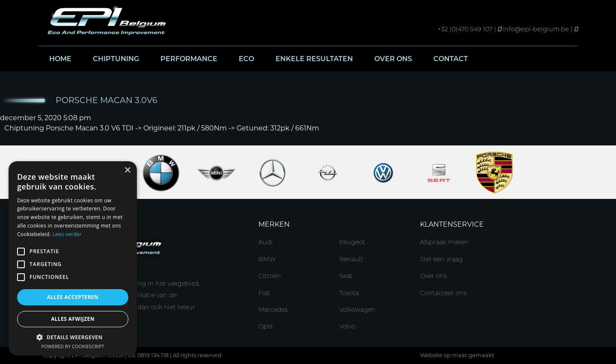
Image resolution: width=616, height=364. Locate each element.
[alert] (73, 258)
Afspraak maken (444, 242)
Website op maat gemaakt (457, 355)
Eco (246, 59)
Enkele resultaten (314, 59)
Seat (346, 276)
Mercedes (273, 310)
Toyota (349, 293)
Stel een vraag (441, 259)
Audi (266, 242)
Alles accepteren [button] (73, 297)
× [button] (127, 170)
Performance (189, 59)
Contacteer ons (443, 293)
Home (60, 59)
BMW (267, 259)
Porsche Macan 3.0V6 (107, 100)
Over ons (393, 59)
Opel (266, 326)
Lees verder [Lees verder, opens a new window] (67, 234)
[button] (73, 337)
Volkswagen (357, 310)
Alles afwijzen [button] (73, 319)
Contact (451, 59)
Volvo (347, 326)
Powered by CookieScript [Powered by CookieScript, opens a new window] (73, 346)
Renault (351, 259)
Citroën (270, 276)
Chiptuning (116, 59)
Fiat (264, 293)
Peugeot (352, 242)
